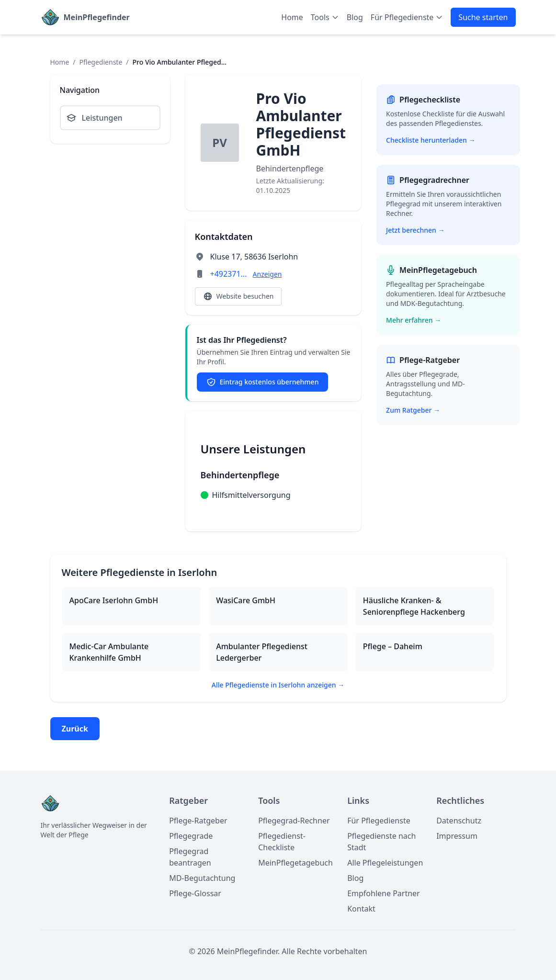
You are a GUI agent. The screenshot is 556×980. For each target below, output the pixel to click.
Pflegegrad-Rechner (294, 821)
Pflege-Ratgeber (198, 821)
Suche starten (483, 17)
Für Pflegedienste (379, 821)
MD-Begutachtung (202, 878)
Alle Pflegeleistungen (385, 863)
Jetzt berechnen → (415, 230)
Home (292, 17)
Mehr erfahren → (414, 320)
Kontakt (361, 909)
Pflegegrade (191, 836)
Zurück (75, 729)
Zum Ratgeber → (413, 410)
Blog (355, 17)
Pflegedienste (101, 62)
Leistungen (95, 118)
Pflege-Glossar (195, 893)
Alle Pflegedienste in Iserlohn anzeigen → (278, 685)
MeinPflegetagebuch (295, 863)
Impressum (457, 836)
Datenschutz (459, 821)
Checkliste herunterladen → (431, 140)
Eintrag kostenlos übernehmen (263, 382)
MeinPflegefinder (97, 17)
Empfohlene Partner (384, 893)
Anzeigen (267, 274)
